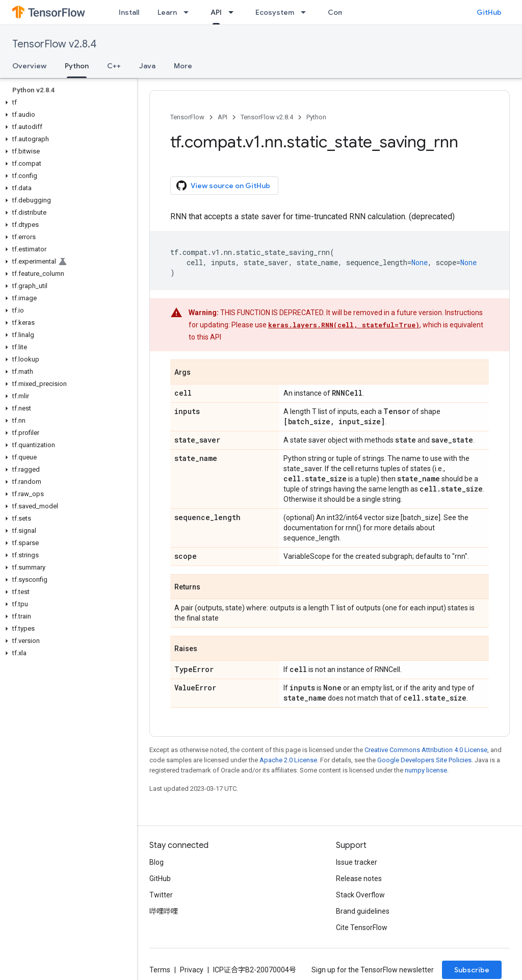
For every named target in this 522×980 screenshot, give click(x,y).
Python (316, 117)
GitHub (489, 12)
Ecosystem (275, 12)
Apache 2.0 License (288, 760)
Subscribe (472, 970)
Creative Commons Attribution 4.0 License (426, 750)
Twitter (161, 895)
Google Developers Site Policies (424, 760)
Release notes (359, 879)
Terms (160, 970)
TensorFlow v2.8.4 (54, 44)
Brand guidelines (363, 911)
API (223, 117)
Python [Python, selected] (77, 66)
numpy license (426, 770)
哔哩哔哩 (164, 911)
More (183, 66)
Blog (156, 862)
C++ (114, 66)
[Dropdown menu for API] (234, 12)
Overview (29, 66)
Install (129, 12)
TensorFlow (187, 117)
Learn (167, 12)
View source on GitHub (223, 186)
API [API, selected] (216, 12)
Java (147, 66)
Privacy (192, 970)
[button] (67, 102)
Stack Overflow (360, 895)
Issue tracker (357, 862)
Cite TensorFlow (362, 927)
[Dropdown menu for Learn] (189, 12)
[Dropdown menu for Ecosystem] (306, 12)
